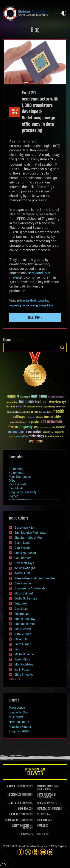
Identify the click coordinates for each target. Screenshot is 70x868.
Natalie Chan (23, 634)
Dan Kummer (23, 583)
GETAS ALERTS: (45, 795)
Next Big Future (19, 722)
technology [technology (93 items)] (36, 436)
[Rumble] (50, 852)
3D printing (16, 469)
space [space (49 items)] (12, 436)
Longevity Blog (19, 712)
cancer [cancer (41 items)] (39, 407)
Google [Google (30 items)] (50, 412)
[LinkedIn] (35, 852)
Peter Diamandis (20, 477)
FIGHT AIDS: (15, 814)
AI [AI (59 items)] (18, 397)
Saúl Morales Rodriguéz (30, 533)
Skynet (13, 496)
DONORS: (22, 809)
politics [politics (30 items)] (52, 428)
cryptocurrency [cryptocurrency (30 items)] (49, 407)
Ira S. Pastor (22, 670)
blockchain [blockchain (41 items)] (21, 407)
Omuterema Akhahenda (30, 588)
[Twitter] (28, 852)
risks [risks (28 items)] (53, 432)
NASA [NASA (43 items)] (36, 428)
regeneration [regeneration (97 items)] (34, 432)
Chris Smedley (24, 675)
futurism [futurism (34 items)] (43, 412)
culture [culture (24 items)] (58, 407)
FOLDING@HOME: (12, 820)
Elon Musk (16, 488)
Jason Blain (22, 659)
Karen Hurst (22, 573)
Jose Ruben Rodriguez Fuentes (35, 578)
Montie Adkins (24, 664)
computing (43, 301)
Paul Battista (23, 558)
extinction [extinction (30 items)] (26, 412)
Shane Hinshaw (25, 619)
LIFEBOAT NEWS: (45, 787)
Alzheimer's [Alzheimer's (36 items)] (25, 397)
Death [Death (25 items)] (63, 407)
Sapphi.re (62, 846)
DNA (12, 481)
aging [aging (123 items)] (11, 397)
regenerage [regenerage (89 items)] (16, 432)
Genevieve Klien (27, 301)
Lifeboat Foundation (27, 846)
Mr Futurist (16, 717)
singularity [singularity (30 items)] (59, 432)
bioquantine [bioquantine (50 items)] (12, 402)
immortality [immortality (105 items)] (53, 417)
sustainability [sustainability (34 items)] (22, 437)
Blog (35, 30)
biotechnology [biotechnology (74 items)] (57, 402)
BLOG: (40, 803)
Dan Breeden (23, 548)
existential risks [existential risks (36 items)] (14, 412)
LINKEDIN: (12, 795)
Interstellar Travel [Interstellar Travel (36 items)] (18, 422)
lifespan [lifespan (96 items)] (12, 427)
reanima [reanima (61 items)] (61, 427)
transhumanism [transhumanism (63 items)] (54, 436)
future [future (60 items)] (35, 412)
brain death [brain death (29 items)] (31, 407)
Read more (35, 318)
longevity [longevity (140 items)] (26, 427)
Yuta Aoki (21, 603)
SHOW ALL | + (14, 679)
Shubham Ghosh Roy (28, 538)
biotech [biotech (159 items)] (41, 402)
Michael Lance (24, 654)
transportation (46, 306)
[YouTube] (43, 852)
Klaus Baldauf (24, 593)
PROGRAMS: (43, 820)
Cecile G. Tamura (26, 598)
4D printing (16, 473)
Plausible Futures (20, 727)
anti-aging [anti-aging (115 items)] (39, 397)
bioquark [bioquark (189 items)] (27, 402)
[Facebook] (21, 852)
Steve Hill (21, 639)
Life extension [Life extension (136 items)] (51, 422)
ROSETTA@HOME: (21, 826)
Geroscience (17, 708)
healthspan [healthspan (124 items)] (19, 417)
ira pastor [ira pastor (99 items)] (33, 422)
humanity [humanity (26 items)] (32, 417)
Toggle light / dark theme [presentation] (64, 13)
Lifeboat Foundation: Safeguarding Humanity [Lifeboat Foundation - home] (26, 13)
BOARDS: (42, 809)
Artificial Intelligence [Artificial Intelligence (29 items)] (56, 397)
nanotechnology (30, 306)
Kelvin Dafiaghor (25, 568)
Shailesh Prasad (25, 553)
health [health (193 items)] (59, 412)
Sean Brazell (23, 629)
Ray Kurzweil (17, 484)
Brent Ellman (23, 644)
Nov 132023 (14, 112)
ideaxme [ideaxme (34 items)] (40, 417)
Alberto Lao (22, 614)
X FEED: (13, 803)
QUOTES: (41, 834)
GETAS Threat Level (35, 772)
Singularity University (23, 492)
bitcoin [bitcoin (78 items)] (11, 407)
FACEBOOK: (11, 787)
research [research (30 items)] (47, 432)
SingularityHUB (19, 731)
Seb (17, 649)
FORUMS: (26, 834)
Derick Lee (21, 609)
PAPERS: (41, 826)
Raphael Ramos (25, 624)
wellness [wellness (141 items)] (36, 441)
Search (62, 347)
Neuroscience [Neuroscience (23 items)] (44, 428)
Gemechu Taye (24, 563)
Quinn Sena (22, 543)
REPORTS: (42, 814)
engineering (15, 306)
